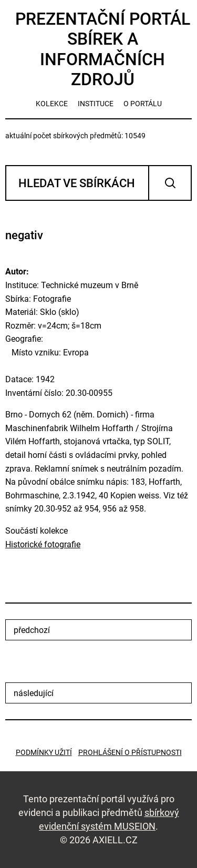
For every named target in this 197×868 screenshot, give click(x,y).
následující (34, 693)
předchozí (32, 630)
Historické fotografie (43, 544)
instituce (96, 104)
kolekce (52, 104)
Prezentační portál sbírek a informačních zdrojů (103, 49)
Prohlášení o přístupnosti (130, 752)
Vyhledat (170, 183)
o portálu (143, 104)
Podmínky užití (44, 752)
